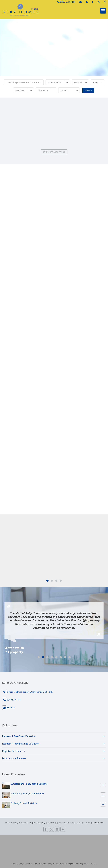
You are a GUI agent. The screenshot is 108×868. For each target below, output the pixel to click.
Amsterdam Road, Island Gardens (29, 784)
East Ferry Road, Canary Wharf (28, 794)
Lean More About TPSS (54, 152)
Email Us (11, 708)
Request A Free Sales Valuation (19, 736)
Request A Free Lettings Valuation (21, 744)
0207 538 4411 (66, 2)
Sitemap (52, 823)
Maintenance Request (14, 758)
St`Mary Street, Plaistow (24, 803)
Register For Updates (14, 751)
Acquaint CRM (96, 823)
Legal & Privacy (37, 823)
